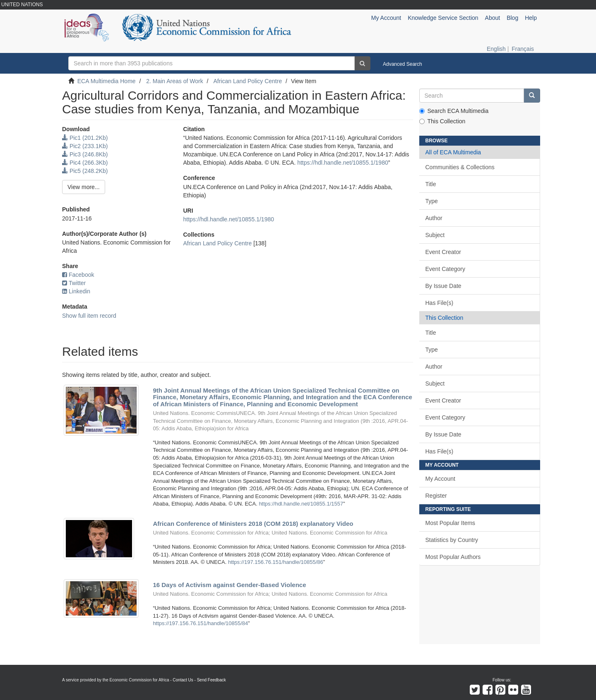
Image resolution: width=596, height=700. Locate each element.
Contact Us (183, 680)
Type (432, 201)
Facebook (78, 275)
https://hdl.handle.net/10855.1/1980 (343, 163)
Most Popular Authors (453, 557)
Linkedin (76, 291)
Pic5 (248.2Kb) (85, 171)
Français (523, 49)
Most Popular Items (451, 523)
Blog (512, 18)
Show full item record (89, 316)
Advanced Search (403, 64)
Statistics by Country (452, 540)
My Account (440, 479)
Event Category (446, 269)
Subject (435, 235)
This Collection (442, 121)
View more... (84, 187)
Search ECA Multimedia (454, 111)
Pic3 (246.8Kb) (85, 154)
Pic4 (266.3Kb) (85, 163)
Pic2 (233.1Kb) (85, 146)
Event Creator (443, 252)
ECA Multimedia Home (107, 81)
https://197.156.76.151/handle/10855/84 (200, 623)
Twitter (74, 283)
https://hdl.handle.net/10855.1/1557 (301, 504)
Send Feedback (211, 680)
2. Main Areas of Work (174, 81)
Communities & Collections (460, 167)
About (493, 18)
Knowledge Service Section (443, 18)
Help (531, 18)
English (496, 49)
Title (431, 184)
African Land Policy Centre (248, 81)
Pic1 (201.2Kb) (85, 138)
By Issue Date (443, 286)
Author (434, 218)
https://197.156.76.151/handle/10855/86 (276, 562)
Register (436, 496)
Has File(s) (440, 303)
